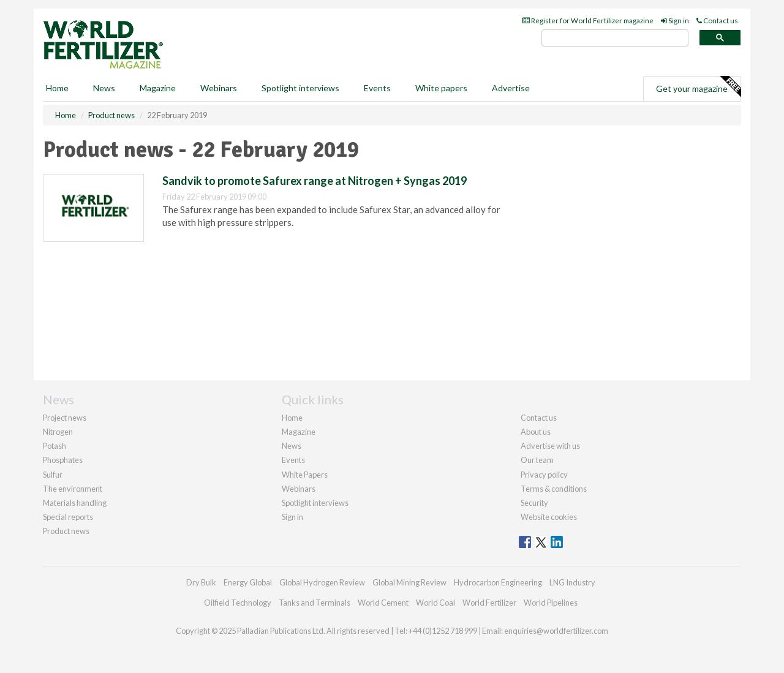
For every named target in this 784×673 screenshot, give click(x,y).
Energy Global (248, 582)
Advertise (511, 88)
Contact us (717, 21)
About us (536, 432)
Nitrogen (58, 432)
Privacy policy (544, 475)
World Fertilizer (489, 603)
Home (57, 88)
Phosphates (63, 460)
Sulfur (53, 475)
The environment (73, 489)
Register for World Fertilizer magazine (588, 21)
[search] (615, 38)
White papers (441, 88)
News (292, 446)
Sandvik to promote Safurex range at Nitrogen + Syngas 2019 (315, 181)
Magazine (158, 88)
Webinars (219, 88)
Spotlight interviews (300, 88)
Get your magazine (698, 87)
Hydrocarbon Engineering (498, 582)
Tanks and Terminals (315, 603)
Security (534, 503)
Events (377, 88)
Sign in (675, 21)
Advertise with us (550, 446)
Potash (55, 446)
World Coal (435, 603)
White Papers (305, 475)
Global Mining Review (409, 582)
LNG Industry (572, 582)
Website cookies (549, 517)
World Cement (383, 603)
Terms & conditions (554, 489)
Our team (537, 460)
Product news (66, 531)
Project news (65, 418)
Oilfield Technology (238, 603)
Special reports (68, 517)
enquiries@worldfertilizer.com (556, 631)
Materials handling (75, 503)
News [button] (104, 88)
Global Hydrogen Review (322, 582)
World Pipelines (551, 603)
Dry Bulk (201, 582)
